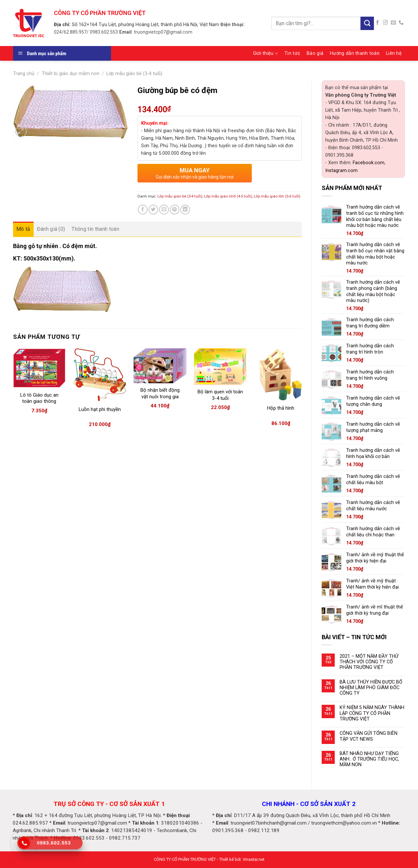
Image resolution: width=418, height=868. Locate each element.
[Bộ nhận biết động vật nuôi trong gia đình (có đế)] (160, 366)
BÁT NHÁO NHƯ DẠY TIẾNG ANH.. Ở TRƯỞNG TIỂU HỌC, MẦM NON (369, 759)
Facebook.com (369, 163)
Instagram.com (341, 171)
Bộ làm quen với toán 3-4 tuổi (220, 395)
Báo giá (315, 53)
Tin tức (292, 53)
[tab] (23, 229)
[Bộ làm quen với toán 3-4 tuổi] (220, 367)
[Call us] (401, 23)
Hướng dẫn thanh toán (355, 53)
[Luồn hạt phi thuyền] (100, 375)
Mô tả (23, 229)
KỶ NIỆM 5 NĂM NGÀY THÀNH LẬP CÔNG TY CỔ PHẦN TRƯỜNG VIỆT (372, 713)
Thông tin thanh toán (95, 229)
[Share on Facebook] (143, 210)
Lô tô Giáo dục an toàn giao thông (39, 398)
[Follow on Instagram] (386, 23)
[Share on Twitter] (153, 210)
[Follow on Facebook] (378, 23)
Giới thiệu (265, 53)
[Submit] (367, 23)
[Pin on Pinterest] (175, 210)
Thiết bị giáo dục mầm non (71, 74)
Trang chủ (24, 74)
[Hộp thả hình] (281, 375)
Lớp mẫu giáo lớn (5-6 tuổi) (277, 196)
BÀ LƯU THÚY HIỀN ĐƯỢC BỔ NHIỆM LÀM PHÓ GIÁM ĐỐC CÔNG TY (371, 688)
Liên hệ (394, 53)
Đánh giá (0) (51, 229)
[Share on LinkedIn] (185, 210)
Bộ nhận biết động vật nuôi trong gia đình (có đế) (160, 396)
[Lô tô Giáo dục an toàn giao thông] (39, 368)
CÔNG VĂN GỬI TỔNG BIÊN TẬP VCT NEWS (369, 736)
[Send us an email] (393, 23)
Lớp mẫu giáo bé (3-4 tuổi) (134, 74)
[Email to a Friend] (164, 210)
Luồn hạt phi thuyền (100, 409)
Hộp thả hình (281, 408)
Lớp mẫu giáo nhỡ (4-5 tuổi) (228, 196)
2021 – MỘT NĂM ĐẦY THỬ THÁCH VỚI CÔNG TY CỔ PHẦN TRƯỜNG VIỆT (369, 662)
